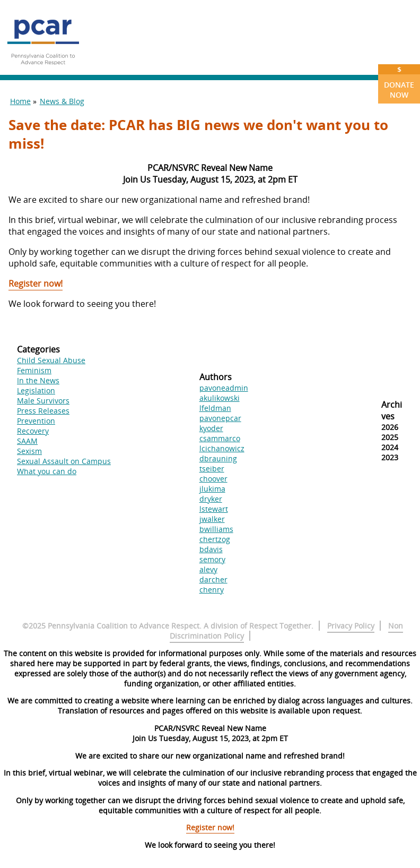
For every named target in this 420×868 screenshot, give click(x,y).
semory (212, 559)
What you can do (47, 471)
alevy (208, 569)
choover (213, 479)
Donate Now (399, 82)
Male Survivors (43, 401)
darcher (213, 579)
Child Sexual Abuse (51, 360)
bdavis (211, 549)
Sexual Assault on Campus (64, 461)
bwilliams (216, 529)
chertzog (215, 539)
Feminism (34, 370)
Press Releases (43, 411)
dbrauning (218, 458)
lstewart (214, 509)
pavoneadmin (224, 388)
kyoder (211, 428)
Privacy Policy (351, 626)
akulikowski (220, 398)
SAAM (27, 441)
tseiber (212, 469)
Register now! (36, 283)
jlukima (212, 489)
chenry (212, 590)
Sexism (29, 451)
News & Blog (62, 101)
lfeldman (215, 408)
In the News (38, 380)
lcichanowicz (222, 448)
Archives (392, 410)
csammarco (220, 438)
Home (20, 101)
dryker (211, 499)
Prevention (36, 421)
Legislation (36, 390)
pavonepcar (220, 418)
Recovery (33, 431)
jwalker (212, 519)
